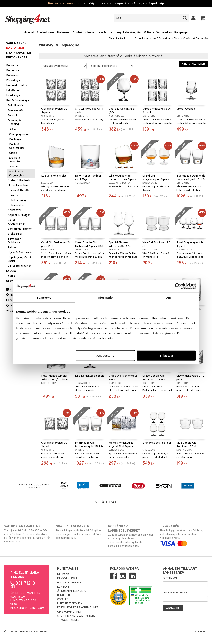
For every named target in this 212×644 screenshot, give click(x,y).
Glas (176, 38)
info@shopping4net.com (27, 608)
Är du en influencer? (72, 591)
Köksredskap (16, 205)
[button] (203, 18)
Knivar (13, 195)
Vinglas (14, 167)
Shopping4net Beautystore (76, 616)
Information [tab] (106, 297)
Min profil (64, 575)
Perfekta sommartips (65, 4)
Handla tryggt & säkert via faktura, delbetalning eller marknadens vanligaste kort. (184, 535)
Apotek (78, 33)
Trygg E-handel (68, 620)
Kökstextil (14, 210)
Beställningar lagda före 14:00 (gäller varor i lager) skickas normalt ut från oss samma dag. (80, 532)
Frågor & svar (67, 579)
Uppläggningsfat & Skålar (20, 259)
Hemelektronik (17, 85)
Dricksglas (16, 139)
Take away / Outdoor (15, 241)
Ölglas (13, 153)
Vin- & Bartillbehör (19, 266)
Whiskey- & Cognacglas (195, 38)
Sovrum (12, 271)
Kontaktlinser (46, 33)
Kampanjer (181, 33)
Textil (11, 276)
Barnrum (13, 71)
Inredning (13, 95)
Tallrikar (14, 248)
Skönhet (29, 33)
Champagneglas (19, 134)
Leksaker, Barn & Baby (139, 33)
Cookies (63, 599)
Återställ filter (193, 64)
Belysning (14, 76)
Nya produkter (19, 53)
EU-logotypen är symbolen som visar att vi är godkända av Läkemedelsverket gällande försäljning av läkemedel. (132, 536)
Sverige (201, 632)
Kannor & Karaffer (19, 190)
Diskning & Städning (14, 122)
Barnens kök (16, 111)
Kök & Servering (161, 38)
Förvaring (13, 80)
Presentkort (17, 57)
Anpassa (105, 355)
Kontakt (63, 587)
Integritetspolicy (70, 604)
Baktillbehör (15, 106)
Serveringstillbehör (20, 229)
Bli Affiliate (65, 595)
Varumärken (164, 33)
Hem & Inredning (109, 33)
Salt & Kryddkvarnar (16, 222)
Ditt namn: (170, 579)
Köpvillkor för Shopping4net (78, 608)
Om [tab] (168, 297)
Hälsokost (64, 33)
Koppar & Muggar (19, 215)
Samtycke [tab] (44, 297)
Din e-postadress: (175, 593)
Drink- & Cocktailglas (17, 146)
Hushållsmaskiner (20, 185)
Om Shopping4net (69, 612)
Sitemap (41, 632)
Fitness (89, 33)
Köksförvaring (17, 200)
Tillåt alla (166, 355)
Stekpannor (15, 234)
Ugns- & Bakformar (20, 252)
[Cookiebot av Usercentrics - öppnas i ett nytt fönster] (178, 286)
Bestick (13, 116)
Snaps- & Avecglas (15, 160)
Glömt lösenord (69, 583)
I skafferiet (13, 90)
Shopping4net (117, 38)
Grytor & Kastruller (20, 180)
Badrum (13, 66)
